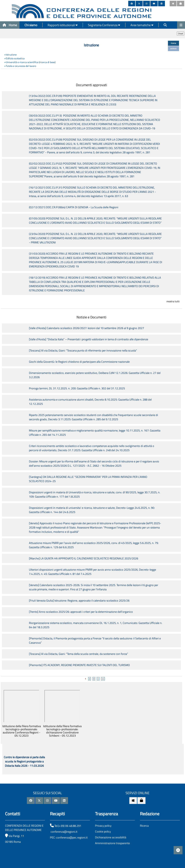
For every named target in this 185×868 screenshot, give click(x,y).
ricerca (173, 43)
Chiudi (180, 34)
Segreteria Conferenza (104, 25)
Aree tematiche (142, 25)
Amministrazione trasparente (112, 843)
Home (10, 25)
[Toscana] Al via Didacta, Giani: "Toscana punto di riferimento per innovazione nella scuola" (83, 350)
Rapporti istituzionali (63, 25)
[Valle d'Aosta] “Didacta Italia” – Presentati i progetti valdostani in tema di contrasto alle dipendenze (89, 339)
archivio (173, 49)
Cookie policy (103, 831)
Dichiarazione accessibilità (111, 837)
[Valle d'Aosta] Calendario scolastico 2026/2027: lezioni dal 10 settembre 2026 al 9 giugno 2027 (86, 328)
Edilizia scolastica (15, 58)
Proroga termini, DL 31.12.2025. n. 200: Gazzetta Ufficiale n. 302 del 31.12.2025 (77, 388)
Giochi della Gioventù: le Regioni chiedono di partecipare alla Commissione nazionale (79, 362)
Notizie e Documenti (91, 317)
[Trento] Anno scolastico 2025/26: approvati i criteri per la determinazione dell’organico (81, 612)
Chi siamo (31, 25)
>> (103, 679)
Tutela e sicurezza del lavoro (21, 66)
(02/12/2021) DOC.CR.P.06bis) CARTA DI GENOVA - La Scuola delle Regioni (74, 207)
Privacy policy (103, 826)
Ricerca (144, 826)
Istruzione (11, 55)
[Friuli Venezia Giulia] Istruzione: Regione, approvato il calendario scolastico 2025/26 (79, 601)
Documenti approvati (91, 85)
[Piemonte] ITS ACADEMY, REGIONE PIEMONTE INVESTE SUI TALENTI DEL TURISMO (79, 665)
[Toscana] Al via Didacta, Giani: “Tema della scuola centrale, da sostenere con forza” (79, 654)
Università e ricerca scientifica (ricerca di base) (31, 62)
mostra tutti (173, 301)
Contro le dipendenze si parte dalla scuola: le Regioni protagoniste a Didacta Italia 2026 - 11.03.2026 (24, 761)
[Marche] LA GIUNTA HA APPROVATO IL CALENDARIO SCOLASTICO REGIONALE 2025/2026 (84, 558)
